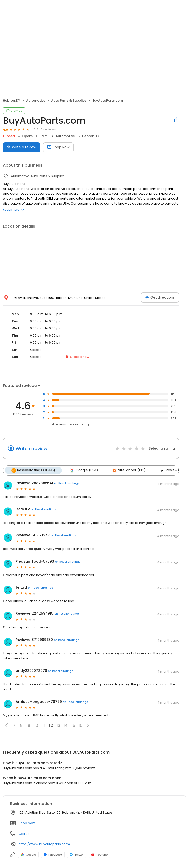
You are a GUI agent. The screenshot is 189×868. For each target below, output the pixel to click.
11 (44, 726)
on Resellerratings (67, 483)
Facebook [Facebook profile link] (53, 855)
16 (81, 726)
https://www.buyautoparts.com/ (45, 844)
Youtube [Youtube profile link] (99, 855)
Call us (24, 834)
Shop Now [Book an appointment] (58, 147)
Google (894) (84, 470)
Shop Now (27, 823)
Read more (14, 210)
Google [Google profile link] (28, 855)
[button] (7, 725)
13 (58, 726)
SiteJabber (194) (129, 470)
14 (66, 726)
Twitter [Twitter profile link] (77, 855)
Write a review (31, 448)
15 (73, 726)
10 (36, 726)
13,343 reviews (44, 129)
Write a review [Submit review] (22, 147)
